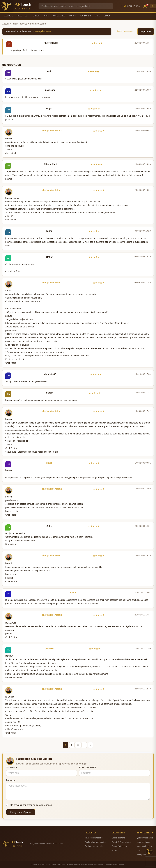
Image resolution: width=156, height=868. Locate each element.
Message (11, 780)
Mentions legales (144, 846)
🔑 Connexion (132, 6)
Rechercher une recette (95, 842)
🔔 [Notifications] (145, 6)
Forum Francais (20, 24)
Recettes (22, 16)
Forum (73, 16)
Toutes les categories (94, 838)
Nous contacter (143, 842)
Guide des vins (118, 838)
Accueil (9, 16)
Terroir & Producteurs (121, 842)
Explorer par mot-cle (94, 846)
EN (153, 6)
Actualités (59, 16)
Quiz (97, 16)
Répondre (146, 31)
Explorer (86, 16)
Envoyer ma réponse (21, 812)
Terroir (36, 16)
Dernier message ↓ (125, 31)
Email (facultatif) (88, 767)
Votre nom (12, 767)
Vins (47, 16)
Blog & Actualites (119, 846)
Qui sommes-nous (145, 838)
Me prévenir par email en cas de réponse (29, 805)
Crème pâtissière (42, 31)
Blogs (107, 16)
